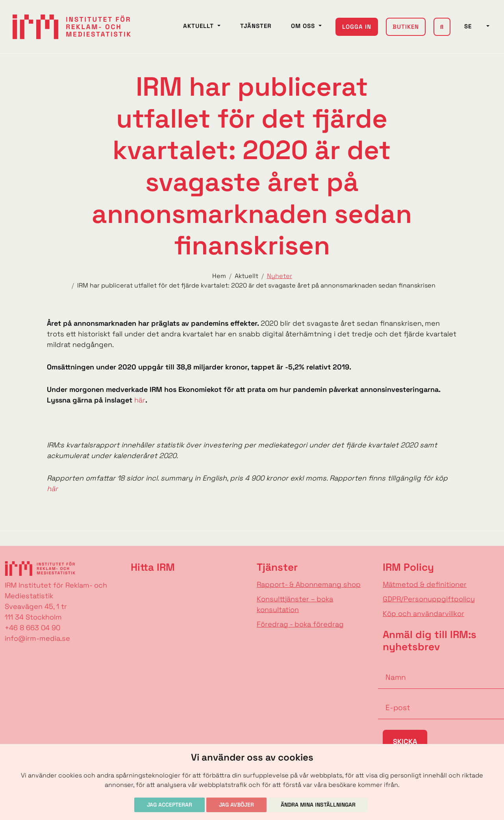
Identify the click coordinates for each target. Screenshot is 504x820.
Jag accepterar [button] (170, 805)
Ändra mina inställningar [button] (318, 805)
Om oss (304, 26)
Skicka (405, 741)
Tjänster (256, 26)
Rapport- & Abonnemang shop (309, 584)
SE (474, 26)
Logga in (357, 27)
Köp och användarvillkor (423, 613)
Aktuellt (199, 26)
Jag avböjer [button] (236, 805)
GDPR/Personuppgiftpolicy (429, 599)
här (140, 400)
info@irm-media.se (37, 638)
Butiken (406, 27)
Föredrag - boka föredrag (300, 624)
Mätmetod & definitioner (425, 584)
